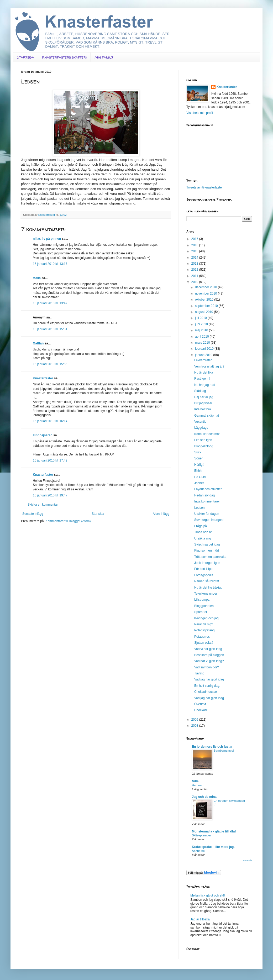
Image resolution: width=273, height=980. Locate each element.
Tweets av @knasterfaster (205, 187)
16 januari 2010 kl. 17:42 (50, 460)
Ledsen (199, 508)
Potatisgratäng (204, 630)
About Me (198, 851)
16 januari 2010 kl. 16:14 (50, 421)
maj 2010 (202, 330)
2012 (195, 270)
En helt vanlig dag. (207, 686)
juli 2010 (201, 318)
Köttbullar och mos (207, 434)
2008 (195, 726)
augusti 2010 (204, 312)
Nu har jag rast (205, 385)
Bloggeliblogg (204, 446)
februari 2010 (205, 349)
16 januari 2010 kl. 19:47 (50, 495)
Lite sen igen (203, 440)
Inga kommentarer (207, 501)
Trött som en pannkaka (210, 557)
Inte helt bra (203, 409)
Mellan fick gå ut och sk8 (208, 895)
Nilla (195, 781)
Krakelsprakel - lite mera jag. (213, 847)
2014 (195, 258)
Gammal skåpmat (207, 416)
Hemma (197, 785)
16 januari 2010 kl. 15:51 (50, 329)
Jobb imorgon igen (207, 563)
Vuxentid (200, 422)
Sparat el (201, 612)
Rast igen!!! (202, 379)
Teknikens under (206, 594)
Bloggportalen (204, 606)
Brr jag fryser (203, 403)
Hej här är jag (204, 397)
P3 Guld (200, 477)
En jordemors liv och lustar (212, 747)
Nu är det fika (204, 373)
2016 (195, 245)
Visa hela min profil (200, 113)
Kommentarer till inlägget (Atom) (68, 521)
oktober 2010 (205, 300)
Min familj (104, 57)
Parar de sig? (204, 624)
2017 (195, 239)
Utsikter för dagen (207, 514)
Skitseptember (201, 835)
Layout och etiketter (208, 489)
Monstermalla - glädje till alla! (214, 831)
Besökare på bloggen (209, 655)
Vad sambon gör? (207, 667)
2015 (195, 251)
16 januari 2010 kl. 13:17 (50, 264)
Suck (198, 452)
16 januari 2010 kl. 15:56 (50, 364)
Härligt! (199, 465)
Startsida (25, 57)
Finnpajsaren (43, 435)
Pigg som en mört (207, 551)
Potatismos (202, 637)
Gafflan (38, 343)
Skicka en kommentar (43, 505)
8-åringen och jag (206, 618)
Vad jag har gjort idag (209, 679)
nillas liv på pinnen (47, 239)
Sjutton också (204, 643)
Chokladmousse (206, 692)
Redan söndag (204, 495)
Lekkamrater (203, 360)
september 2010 (207, 306)
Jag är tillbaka (200, 919)
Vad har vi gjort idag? (209, 661)
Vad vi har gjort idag (208, 649)
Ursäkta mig (203, 538)
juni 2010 (202, 324)
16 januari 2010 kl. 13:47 (50, 303)
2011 (195, 276)
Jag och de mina (204, 797)
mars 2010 (203, 343)
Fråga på (201, 526)
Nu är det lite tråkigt (208, 588)
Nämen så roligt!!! (207, 581)
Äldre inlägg (161, 514)
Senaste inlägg (33, 514)
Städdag (200, 391)
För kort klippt (204, 569)
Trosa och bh (203, 532)
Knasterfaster (43, 378)
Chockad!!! (202, 710)
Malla (37, 278)
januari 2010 (204, 355)
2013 (195, 264)
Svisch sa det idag (207, 544)
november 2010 (206, 294)
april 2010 (202, 337)
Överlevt (200, 704)
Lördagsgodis (204, 575)
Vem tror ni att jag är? (209, 366)
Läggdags (201, 428)
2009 (195, 720)
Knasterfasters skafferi (64, 57)
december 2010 (206, 287)
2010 (195, 282)
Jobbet (199, 483)
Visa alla (248, 861)
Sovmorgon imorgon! (209, 520)
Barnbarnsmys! (224, 751)
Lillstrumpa (202, 600)
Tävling (199, 673)
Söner (198, 458)
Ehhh (198, 471)
